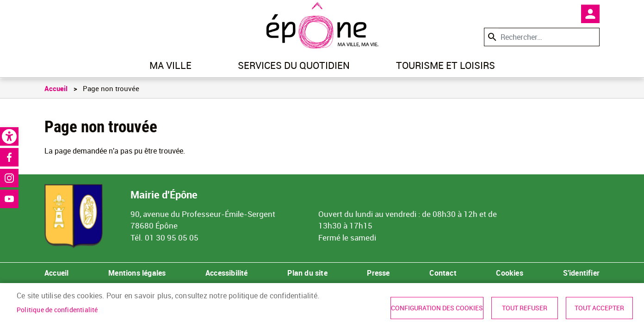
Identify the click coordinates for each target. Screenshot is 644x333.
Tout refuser (525, 308)
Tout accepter (599, 308)
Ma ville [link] (170, 65)
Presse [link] (378, 273)
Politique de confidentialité (57, 310)
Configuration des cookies (437, 308)
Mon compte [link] (590, 14)
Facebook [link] (9, 157)
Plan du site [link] (307, 273)
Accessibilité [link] (227, 273)
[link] (9, 136)
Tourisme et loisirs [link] (446, 65)
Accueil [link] (56, 88)
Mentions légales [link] (137, 273)
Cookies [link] (509, 273)
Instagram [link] (9, 178)
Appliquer (491, 37)
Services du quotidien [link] (294, 65)
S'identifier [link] (581, 273)
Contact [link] (443, 273)
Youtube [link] (9, 199)
